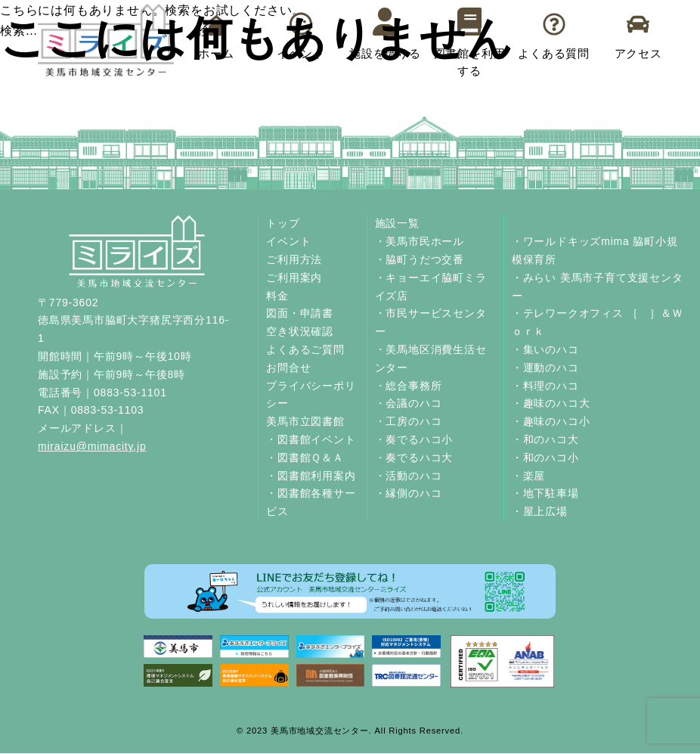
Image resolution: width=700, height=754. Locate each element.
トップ (283, 223)
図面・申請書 (300, 313)
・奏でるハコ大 (414, 458)
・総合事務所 (409, 386)
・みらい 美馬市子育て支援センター (598, 287)
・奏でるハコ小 (414, 439)
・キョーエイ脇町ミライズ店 (431, 287)
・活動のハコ (409, 476)
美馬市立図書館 (305, 421)
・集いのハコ (545, 349)
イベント (288, 241)
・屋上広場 (540, 511)
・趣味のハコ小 (551, 421)
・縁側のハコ (409, 493)
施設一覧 (397, 223)
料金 (277, 296)
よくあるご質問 (305, 349)
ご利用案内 (294, 278)
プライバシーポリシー (311, 395)
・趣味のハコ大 (551, 403)
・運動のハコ (545, 368)
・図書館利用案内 (311, 476)
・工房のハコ (409, 421)
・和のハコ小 (545, 458)
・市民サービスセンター (431, 322)
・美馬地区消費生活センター (431, 358)
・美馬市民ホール (420, 241)
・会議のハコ (409, 403)
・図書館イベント (311, 439)
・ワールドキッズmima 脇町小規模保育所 (595, 250)
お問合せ (288, 368)
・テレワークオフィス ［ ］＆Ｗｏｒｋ (598, 322)
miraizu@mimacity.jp (92, 446)
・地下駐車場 (545, 493)
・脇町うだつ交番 (420, 259)
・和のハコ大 (545, 439)
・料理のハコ (545, 386)
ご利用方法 (294, 259)
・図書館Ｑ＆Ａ (305, 458)
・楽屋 (528, 476)
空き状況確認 (300, 331)
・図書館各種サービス (311, 502)
